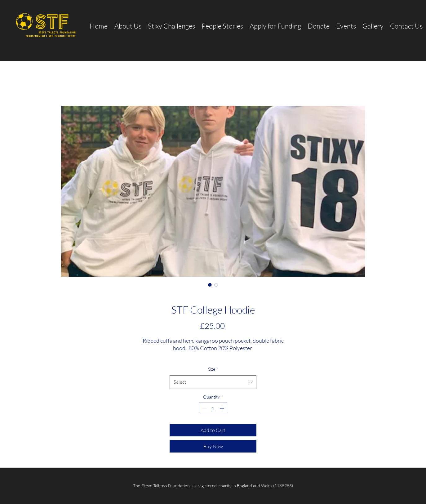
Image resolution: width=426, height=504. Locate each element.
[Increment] (222, 408)
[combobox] (213, 382)
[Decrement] (204, 408)
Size (213, 369)
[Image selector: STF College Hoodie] (210, 285)
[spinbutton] (213, 408)
